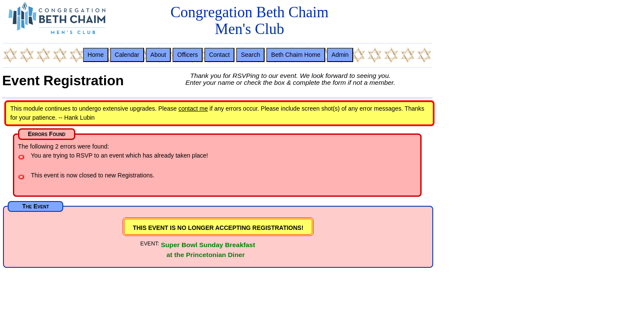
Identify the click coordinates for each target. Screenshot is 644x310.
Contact (219, 55)
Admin (340, 55)
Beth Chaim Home (296, 55)
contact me (193, 108)
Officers (188, 55)
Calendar (127, 55)
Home (96, 55)
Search (250, 55)
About (159, 55)
